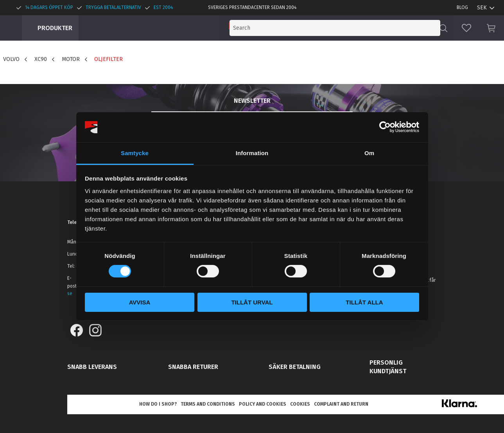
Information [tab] (252, 153)
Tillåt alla (364, 302)
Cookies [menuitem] (300, 404)
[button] (466, 28)
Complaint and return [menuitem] (341, 404)
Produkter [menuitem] (55, 28)
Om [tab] (369, 153)
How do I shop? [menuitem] (158, 404)
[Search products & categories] (374, 28)
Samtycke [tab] (135, 153)
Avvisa (140, 302)
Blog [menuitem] (462, 7)
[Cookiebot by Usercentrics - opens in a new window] (385, 127)
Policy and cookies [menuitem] (263, 404)
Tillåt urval (252, 302)
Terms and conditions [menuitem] (208, 404)
